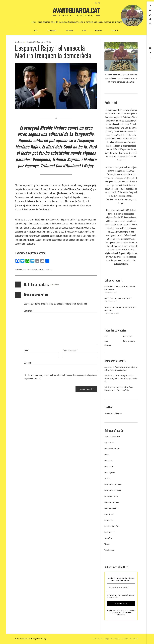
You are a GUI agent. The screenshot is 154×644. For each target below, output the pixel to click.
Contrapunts (51, 30)
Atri (36, 30)
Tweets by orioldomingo (113, 413)
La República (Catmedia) (113, 484)
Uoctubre (69, 30)
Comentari (29, 311)
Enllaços (98, 30)
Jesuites (107, 478)
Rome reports (109, 532)
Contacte (115, 30)
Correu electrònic (70, 350)
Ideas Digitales (110, 472)
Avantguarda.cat (76, 10)
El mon (107, 454)
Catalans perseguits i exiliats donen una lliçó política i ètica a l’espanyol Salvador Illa (121, 379)
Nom (26, 350)
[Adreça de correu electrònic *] (121, 587)
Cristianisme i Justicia (112, 449)
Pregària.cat (109, 520)
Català (126, 639)
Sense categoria (129, 341)
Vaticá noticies (110, 550)
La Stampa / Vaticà (111, 496)
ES (99, 3)
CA (96, 3)
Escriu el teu (54, 285)
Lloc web (28, 363)
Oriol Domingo (20, 42)
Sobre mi (96, 639)
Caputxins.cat (109, 443)
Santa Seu (108, 538)
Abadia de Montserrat (112, 437)
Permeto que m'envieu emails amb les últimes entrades (120, 596)
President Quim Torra (112, 526)
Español (135, 639)
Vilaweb (107, 544)
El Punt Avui (109, 466)
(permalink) (48, 269)
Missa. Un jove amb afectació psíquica (118, 298)
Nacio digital (109, 514)
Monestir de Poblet (111, 508)
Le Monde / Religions (112, 502)
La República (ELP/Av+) (113, 490)
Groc (84, 30)
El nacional (108, 460)
